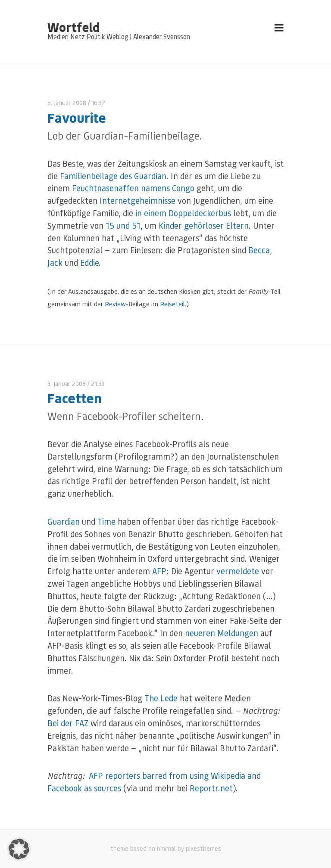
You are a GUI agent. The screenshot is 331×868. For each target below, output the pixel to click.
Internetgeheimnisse (137, 201)
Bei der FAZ (68, 723)
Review (115, 304)
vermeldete (238, 571)
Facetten (75, 398)
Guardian (64, 521)
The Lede (161, 698)
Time (106, 521)
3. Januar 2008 (67, 384)
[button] (19, 849)
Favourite (77, 117)
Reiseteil (172, 304)
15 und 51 (123, 226)
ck (58, 263)
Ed (84, 263)
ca (266, 250)
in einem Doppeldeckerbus (183, 213)
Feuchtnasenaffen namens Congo (133, 188)
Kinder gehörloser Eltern (204, 226)
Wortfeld (73, 27)
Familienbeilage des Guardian (113, 176)
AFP (159, 571)
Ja (51, 263)
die (94, 263)
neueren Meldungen (222, 633)
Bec (255, 250)
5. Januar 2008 (67, 103)
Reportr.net (211, 788)
